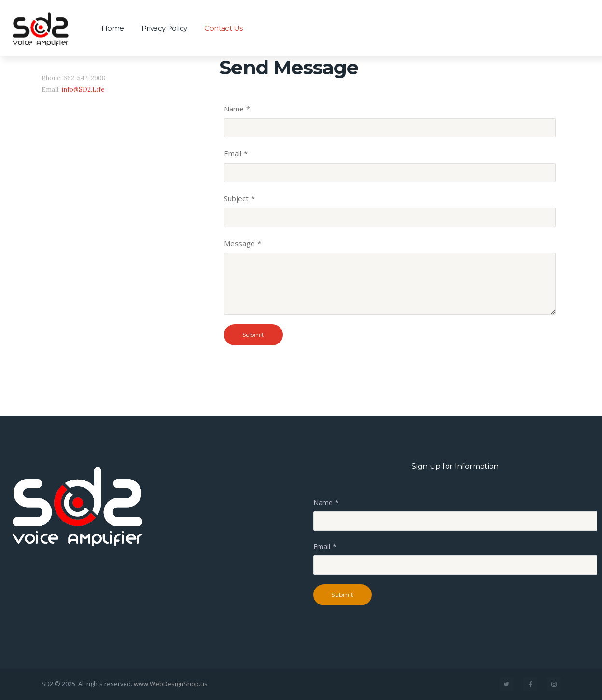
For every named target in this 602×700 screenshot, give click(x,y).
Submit (253, 335)
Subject (236, 198)
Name (234, 109)
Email (233, 153)
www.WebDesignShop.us (171, 684)
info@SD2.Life (83, 89)
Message (239, 243)
